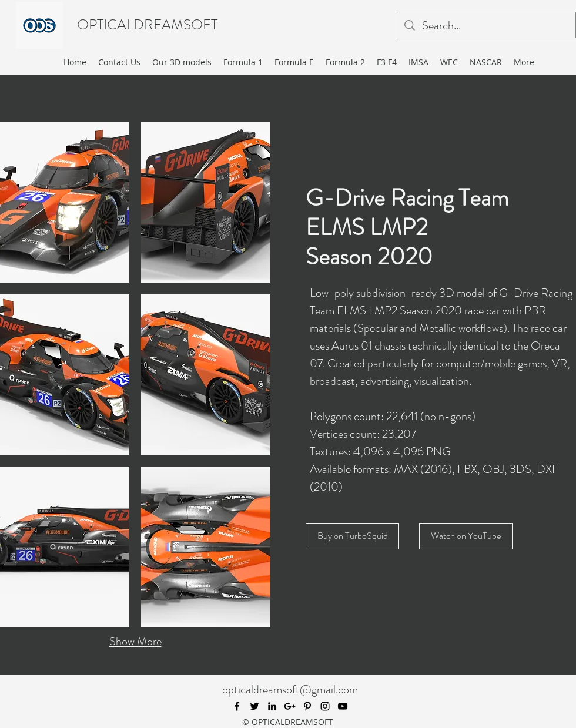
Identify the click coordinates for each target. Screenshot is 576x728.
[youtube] (343, 706)
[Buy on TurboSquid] (352, 536)
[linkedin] (272, 706)
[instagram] (325, 706)
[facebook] (237, 706)
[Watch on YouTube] (466, 536)
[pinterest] (307, 706)
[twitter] (254, 706)
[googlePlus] (290, 706)
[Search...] (486, 26)
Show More (135, 641)
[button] (65, 202)
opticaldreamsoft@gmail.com (290, 690)
